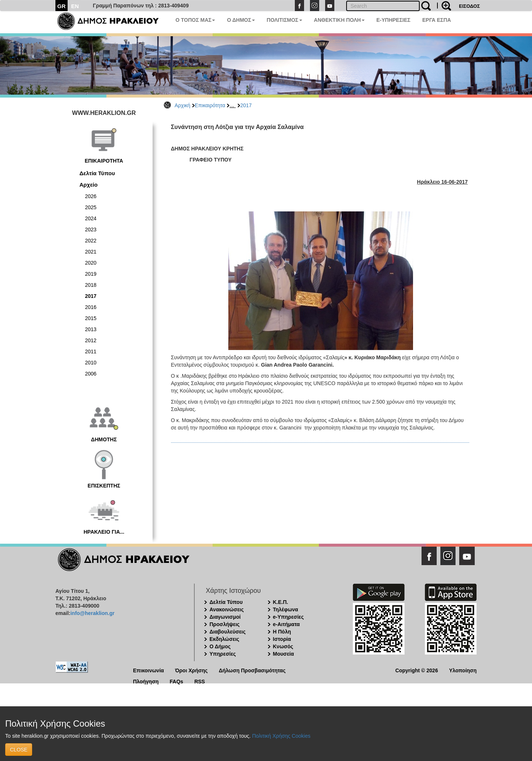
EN (75, 6)
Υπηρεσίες (223, 654)
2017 (246, 105)
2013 (91, 329)
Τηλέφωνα (286, 609)
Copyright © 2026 (417, 670)
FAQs (176, 681)
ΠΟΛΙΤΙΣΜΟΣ (284, 20)
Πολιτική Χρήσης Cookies (281, 736)
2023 (91, 230)
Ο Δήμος (220, 646)
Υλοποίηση (463, 670)
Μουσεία (284, 654)
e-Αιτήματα (287, 624)
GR (62, 6)
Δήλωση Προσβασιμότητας (252, 670)
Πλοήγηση (146, 681)
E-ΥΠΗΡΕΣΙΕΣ (393, 20)
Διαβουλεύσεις (228, 632)
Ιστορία (282, 639)
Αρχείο (88, 185)
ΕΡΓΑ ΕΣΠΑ (437, 20)
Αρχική (183, 105)
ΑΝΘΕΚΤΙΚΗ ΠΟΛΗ (339, 20)
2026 (91, 196)
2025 (91, 207)
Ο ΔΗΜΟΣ (241, 20)
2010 (91, 363)
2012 (91, 340)
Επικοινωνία (149, 670)
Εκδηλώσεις (224, 639)
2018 (91, 285)
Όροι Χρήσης (192, 670)
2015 (91, 318)
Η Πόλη (282, 632)
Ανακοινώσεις (227, 609)
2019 (91, 274)
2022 (91, 241)
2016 (91, 307)
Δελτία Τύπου (97, 173)
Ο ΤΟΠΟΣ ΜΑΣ (195, 20)
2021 (91, 252)
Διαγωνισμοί (225, 617)
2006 (91, 374)
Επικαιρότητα (210, 105)
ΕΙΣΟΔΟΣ (469, 6)
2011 (91, 351)
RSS (200, 681)
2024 (91, 218)
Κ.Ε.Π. (281, 602)
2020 (91, 263)
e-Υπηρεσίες (289, 617)
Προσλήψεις (225, 624)
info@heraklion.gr (92, 613)
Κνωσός (283, 646)
